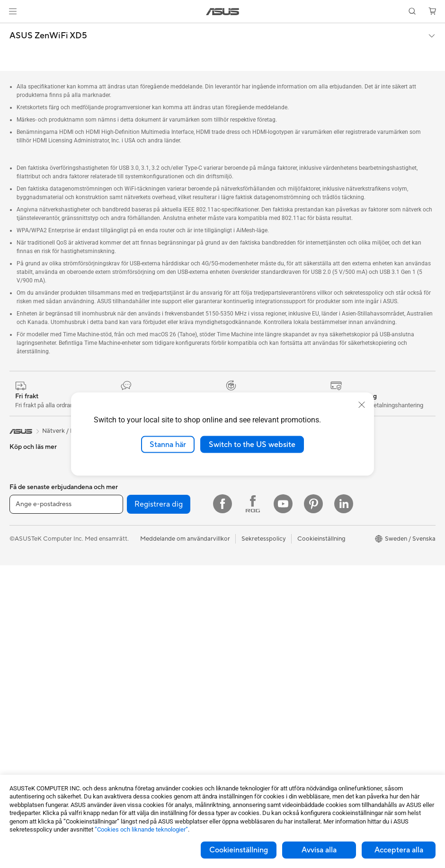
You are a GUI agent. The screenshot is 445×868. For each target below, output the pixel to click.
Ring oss (234, 631)
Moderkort (25, 747)
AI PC (337, 504)
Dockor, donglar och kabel (151, 754)
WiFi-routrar (132, 589)
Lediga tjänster (243, 518)
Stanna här (168, 444)
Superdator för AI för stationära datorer (158, 622)
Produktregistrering (250, 646)
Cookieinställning (239, 850)
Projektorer (26, 704)
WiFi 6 (123, 575)
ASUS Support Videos (254, 688)
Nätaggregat (132, 490)
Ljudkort (126, 504)
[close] (362, 404)
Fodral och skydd (138, 725)
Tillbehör (22, 490)
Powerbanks (131, 768)
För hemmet (27, 519)
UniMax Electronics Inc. (255, 561)
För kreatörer (28, 561)
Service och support (251, 603)
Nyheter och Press (249, 490)
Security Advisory (247, 674)
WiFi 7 (123, 561)
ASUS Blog (345, 617)
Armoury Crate (350, 589)
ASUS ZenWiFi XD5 (48, 36)
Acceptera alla (399, 850)
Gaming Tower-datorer (41, 661)
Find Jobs (236, 575)
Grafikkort (24, 761)
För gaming (25, 533)
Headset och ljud (138, 683)
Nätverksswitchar (139, 604)
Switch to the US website (252, 444)
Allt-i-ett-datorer (33, 633)
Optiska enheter (137, 518)
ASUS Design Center (358, 532)
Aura (336, 603)
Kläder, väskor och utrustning (155, 711)
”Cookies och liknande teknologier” (141, 829)
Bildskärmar (26, 619)
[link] (223, 12)
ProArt (338, 561)
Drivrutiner (238, 660)
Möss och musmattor (144, 668)
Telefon (19, 476)
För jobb (21, 547)
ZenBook (342, 575)
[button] (13, 11)
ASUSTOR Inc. (243, 504)
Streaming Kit (133, 697)
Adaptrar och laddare (144, 739)
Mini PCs (22, 675)
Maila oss (236, 617)
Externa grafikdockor (144, 532)
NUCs (18, 690)
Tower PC (23, 647)
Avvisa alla (319, 850)
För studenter (28, 576)
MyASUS (235, 702)
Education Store (352, 518)
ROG (336, 546)
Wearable (23, 718)
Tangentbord (132, 654)
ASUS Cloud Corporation (258, 546)
